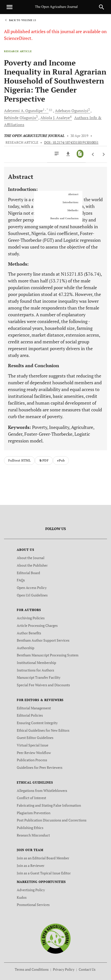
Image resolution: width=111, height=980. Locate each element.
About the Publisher (32, 565)
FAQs (21, 580)
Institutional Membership (36, 663)
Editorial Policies (30, 715)
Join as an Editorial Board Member (43, 858)
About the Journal (31, 558)
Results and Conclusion (64, 218)
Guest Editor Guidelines (35, 738)
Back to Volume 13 (23, 20)
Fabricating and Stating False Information (49, 805)
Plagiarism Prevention (34, 813)
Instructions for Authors (35, 670)
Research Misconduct (33, 835)
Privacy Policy (64, 969)
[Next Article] (104, 155)
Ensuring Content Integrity (37, 723)
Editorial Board (28, 573)
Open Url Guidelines (32, 595)
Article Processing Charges (37, 625)
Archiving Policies (31, 618)
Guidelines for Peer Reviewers (40, 767)
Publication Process (32, 760)
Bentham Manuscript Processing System (48, 655)
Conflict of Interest (31, 798)
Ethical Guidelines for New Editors (43, 730)
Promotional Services (33, 905)
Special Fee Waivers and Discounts (43, 685)
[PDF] (80, 154)
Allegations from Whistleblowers (42, 790)
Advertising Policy (31, 890)
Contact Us (87, 969)
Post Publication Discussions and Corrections (52, 820)
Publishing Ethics (30, 828)
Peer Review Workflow (34, 753)
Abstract (73, 194)
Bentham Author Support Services (43, 640)
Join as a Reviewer (31, 865)
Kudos (22, 897)
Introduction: (71, 202)
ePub (61, 460)
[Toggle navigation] (10, 7)
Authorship (26, 648)
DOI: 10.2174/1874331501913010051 (71, 142)
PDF (44, 460)
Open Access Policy (32, 588)
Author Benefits (29, 633)
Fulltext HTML (19, 460)
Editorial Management (34, 708)
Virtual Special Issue (33, 745)
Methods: (73, 210)
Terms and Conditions (32, 969)
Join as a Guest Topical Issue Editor (44, 873)
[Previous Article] (93, 155)
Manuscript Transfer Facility (39, 677)
